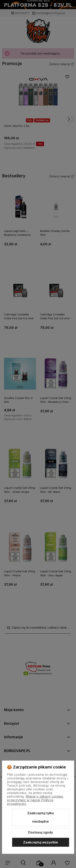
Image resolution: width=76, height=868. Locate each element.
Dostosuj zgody (41, 832)
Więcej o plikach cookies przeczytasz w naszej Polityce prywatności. (35, 800)
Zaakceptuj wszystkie (41, 842)
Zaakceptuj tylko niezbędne (41, 817)
